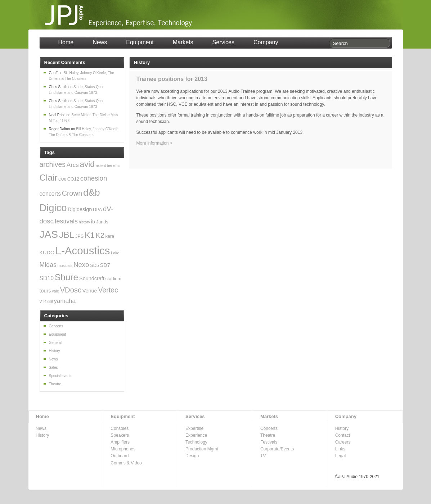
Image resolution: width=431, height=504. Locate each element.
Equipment (140, 42)
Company (266, 42)
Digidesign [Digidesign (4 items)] (80, 209)
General (55, 343)
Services (223, 42)
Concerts (56, 326)
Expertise (194, 428)
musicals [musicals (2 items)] (65, 265)
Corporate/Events (277, 449)
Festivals (269, 442)
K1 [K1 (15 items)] (90, 235)
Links (340, 449)
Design (192, 456)
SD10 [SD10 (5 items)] (47, 278)
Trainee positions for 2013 (172, 79)
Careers (343, 442)
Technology (196, 442)
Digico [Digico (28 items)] (53, 208)
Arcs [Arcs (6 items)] (73, 165)
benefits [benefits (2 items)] (114, 165)
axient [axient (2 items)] (101, 165)
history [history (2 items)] (84, 222)
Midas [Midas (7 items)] (48, 265)
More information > (154, 143)
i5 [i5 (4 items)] (93, 222)
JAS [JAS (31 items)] (49, 234)
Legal (340, 456)
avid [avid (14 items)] (87, 164)
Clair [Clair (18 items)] (49, 178)
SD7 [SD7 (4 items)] (105, 265)
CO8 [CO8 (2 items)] (62, 179)
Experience (196, 435)
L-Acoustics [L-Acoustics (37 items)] (83, 251)
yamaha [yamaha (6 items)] (65, 301)
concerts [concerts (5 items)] (50, 194)
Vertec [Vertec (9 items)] (108, 290)
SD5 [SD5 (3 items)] (95, 265)
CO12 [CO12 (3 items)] (73, 179)
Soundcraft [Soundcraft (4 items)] (92, 278)
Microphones (123, 449)
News (100, 42)
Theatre (55, 384)
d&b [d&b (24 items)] (92, 192)
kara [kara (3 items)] (110, 236)
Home (66, 42)
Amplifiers (120, 442)
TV (263, 456)
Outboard (120, 456)
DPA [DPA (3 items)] (97, 210)
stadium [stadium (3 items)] (113, 279)
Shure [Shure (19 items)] (67, 277)
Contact (343, 435)
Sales (53, 367)
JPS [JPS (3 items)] (79, 236)
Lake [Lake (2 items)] (115, 253)
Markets (183, 42)
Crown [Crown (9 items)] (72, 193)
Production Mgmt (202, 449)
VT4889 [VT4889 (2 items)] (46, 301)
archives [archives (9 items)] (53, 164)
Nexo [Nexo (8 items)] (81, 265)
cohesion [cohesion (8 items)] (94, 178)
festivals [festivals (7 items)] (66, 221)
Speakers (120, 435)
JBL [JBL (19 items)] (67, 235)
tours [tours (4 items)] (45, 291)
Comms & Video (126, 463)
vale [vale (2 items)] (55, 291)
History (55, 351)
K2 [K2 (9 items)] (100, 235)
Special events (61, 376)
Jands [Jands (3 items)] (102, 222)
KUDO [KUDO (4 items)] (47, 253)
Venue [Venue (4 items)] (90, 291)
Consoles (120, 428)
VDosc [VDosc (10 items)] (71, 290)
